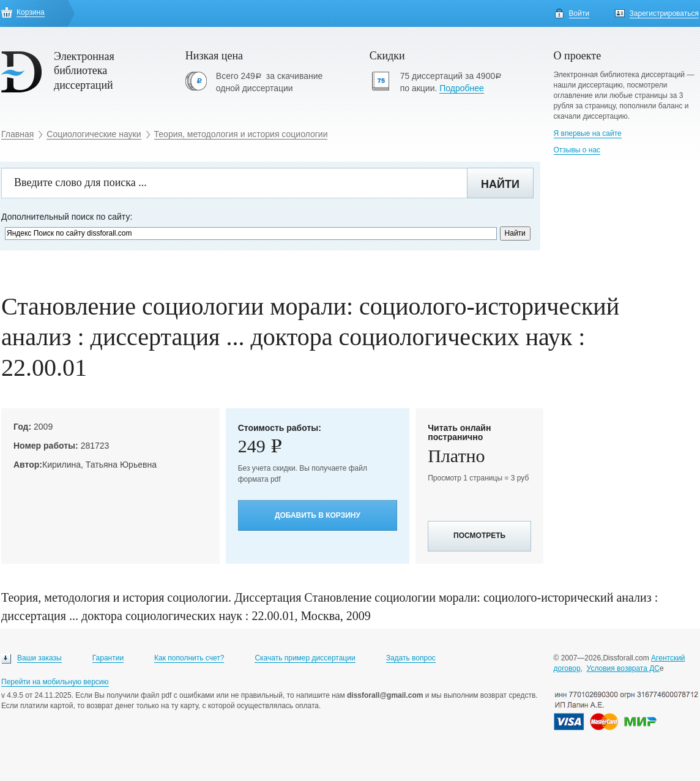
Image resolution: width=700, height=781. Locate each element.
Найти (500, 184)
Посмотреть (479, 536)
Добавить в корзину (318, 515)
